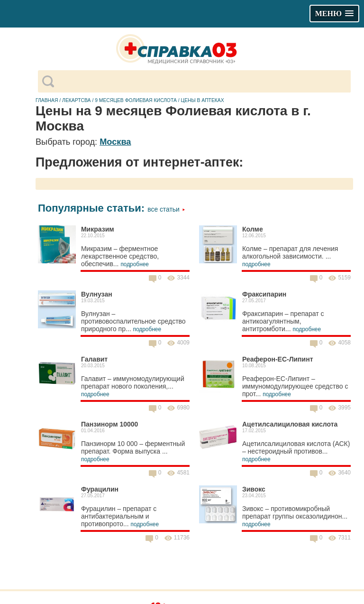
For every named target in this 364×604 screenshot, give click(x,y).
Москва (115, 142)
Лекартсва (76, 100)
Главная (47, 100)
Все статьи (166, 209)
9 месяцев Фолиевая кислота (136, 100)
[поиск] (202, 82)
